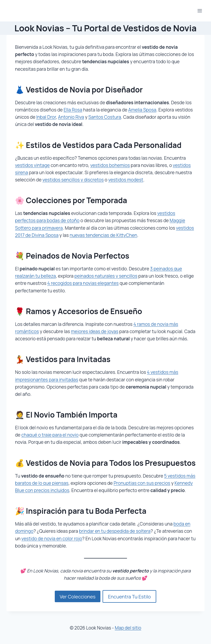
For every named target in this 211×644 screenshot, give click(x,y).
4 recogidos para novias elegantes (83, 283)
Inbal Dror (46, 117)
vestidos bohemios (110, 165)
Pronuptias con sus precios (142, 483)
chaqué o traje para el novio (50, 435)
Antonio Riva (71, 117)
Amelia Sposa (142, 110)
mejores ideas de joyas (95, 331)
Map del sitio (128, 628)
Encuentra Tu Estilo (129, 597)
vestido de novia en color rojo (52, 539)
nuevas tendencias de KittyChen (103, 235)
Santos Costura (105, 117)
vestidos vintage (32, 165)
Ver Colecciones (77, 597)
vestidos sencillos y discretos (73, 180)
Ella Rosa (73, 110)
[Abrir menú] (200, 11)
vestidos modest (126, 180)
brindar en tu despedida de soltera (115, 531)
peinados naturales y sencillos (106, 276)
